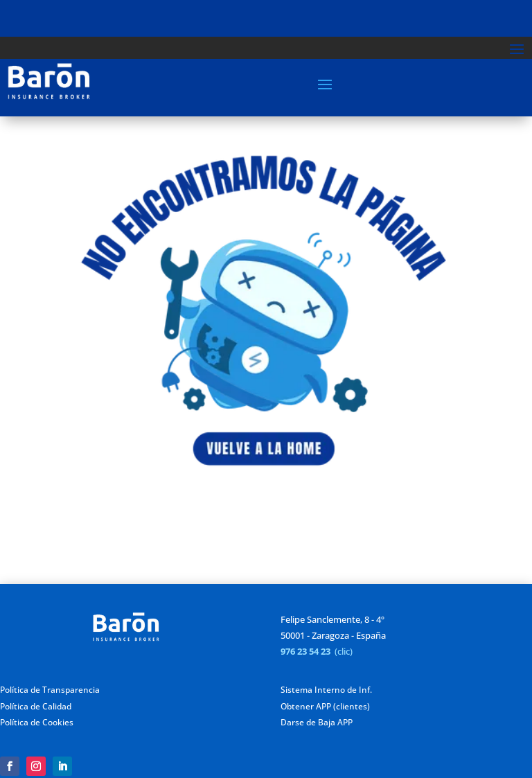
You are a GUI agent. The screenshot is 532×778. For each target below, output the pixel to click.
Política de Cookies (37, 722)
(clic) (344, 651)
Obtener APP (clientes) (325, 706)
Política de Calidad (36, 706)
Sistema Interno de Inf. (326, 690)
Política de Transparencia (50, 690)
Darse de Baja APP (317, 722)
